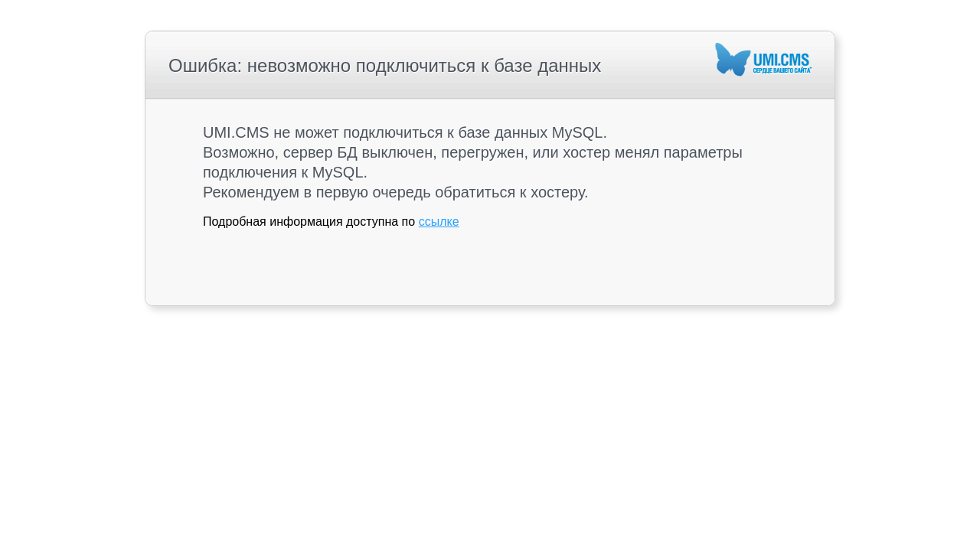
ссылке (439, 222)
